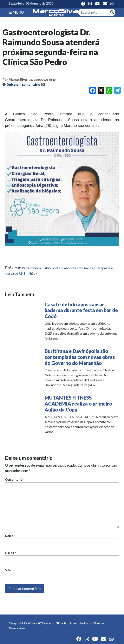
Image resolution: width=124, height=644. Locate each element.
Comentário (15, 479)
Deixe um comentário (23, 84)
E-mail (11, 553)
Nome (10, 536)
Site (8, 570)
